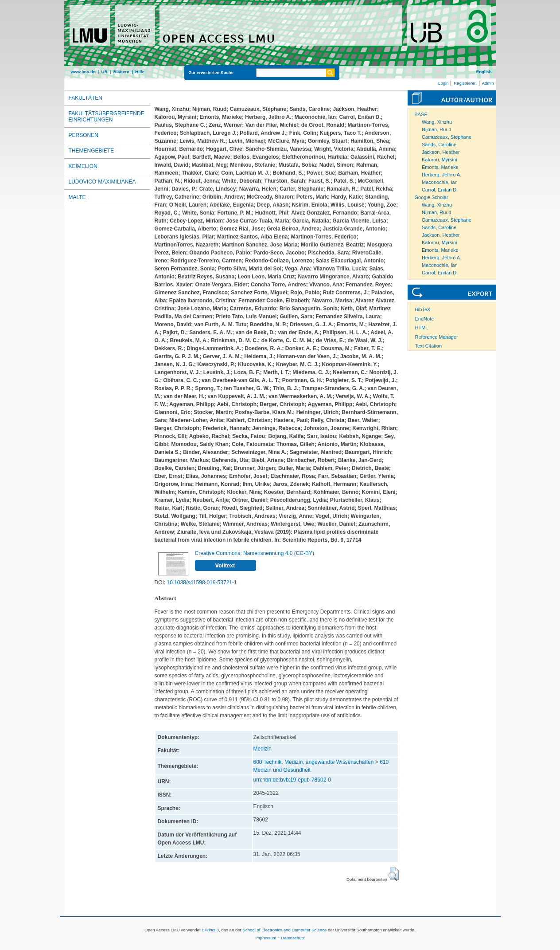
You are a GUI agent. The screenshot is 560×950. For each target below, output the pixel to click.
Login (443, 83)
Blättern (121, 72)
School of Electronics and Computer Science (284, 930)
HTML (422, 328)
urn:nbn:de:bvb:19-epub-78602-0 (292, 780)
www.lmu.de (83, 72)
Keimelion (83, 166)
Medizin (262, 749)
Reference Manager (437, 337)
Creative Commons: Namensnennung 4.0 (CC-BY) (255, 553)
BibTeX (423, 309)
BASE (421, 114)
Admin (488, 83)
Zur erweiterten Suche (211, 72)
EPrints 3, (211, 930)
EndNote (425, 319)
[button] (394, 874)
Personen (84, 135)
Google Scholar (432, 197)
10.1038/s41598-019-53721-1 (202, 583)
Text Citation (429, 346)
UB (104, 72)
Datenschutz (293, 938)
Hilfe (140, 72)
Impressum (266, 938)
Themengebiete (91, 151)
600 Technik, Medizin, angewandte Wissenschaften (314, 762)
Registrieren (465, 83)
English (484, 72)
